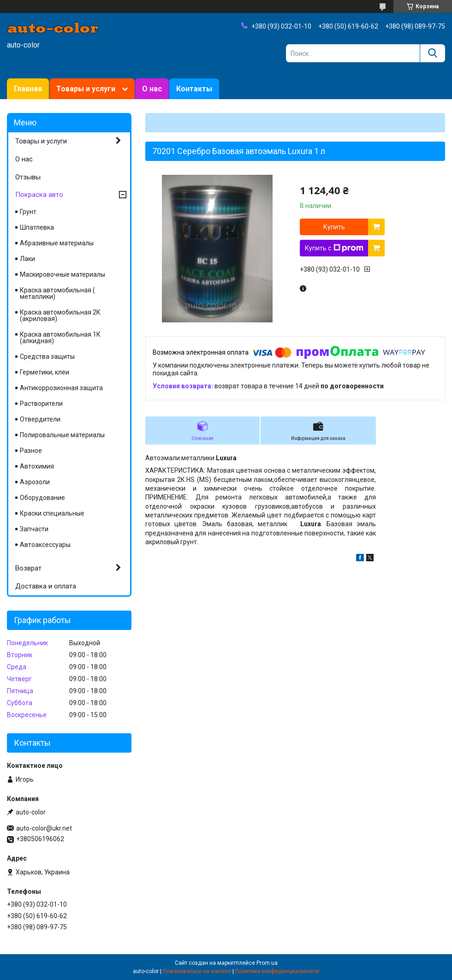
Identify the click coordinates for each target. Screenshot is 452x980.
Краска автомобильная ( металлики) (57, 293)
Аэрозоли (35, 482)
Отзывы (28, 177)
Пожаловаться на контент (197, 971)
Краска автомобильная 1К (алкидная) (60, 338)
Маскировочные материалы (62, 274)
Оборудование (42, 498)
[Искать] (432, 53)
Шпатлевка (37, 227)
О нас (152, 89)
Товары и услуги (86, 89)
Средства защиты (47, 356)
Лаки (27, 259)
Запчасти (34, 529)
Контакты (194, 89)
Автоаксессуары (45, 545)
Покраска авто (39, 195)
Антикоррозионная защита (61, 388)
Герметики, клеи (45, 372)
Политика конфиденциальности (277, 971)
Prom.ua (267, 963)
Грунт (28, 212)
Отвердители (40, 419)
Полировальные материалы (62, 435)
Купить (334, 227)
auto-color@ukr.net (44, 828)
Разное (31, 451)
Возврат (28, 568)
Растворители (41, 404)
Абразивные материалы (57, 243)
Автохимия (37, 466)
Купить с (334, 248)
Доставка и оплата (46, 586)
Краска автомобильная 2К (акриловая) (60, 315)
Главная (28, 89)
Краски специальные (52, 513)
